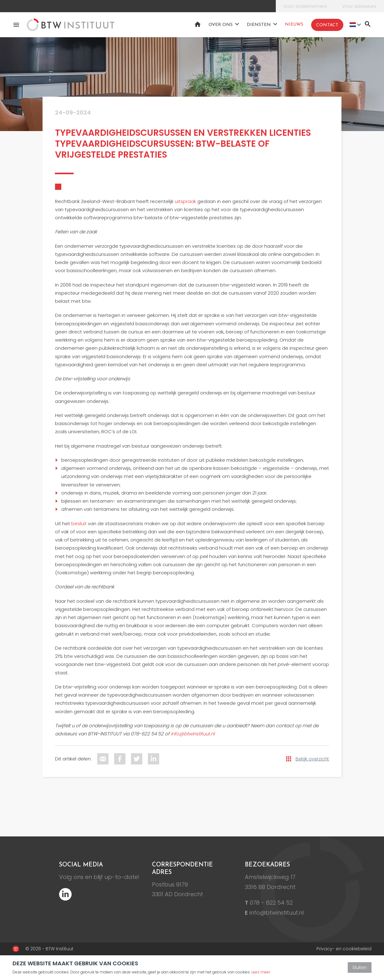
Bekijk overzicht (312, 759)
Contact (327, 25)
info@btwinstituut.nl (277, 913)
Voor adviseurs (359, 6)
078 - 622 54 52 (271, 903)
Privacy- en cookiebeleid (344, 949)
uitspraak (185, 201)
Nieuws (294, 25)
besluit (79, 523)
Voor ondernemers (305, 6)
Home (198, 24)
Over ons (221, 25)
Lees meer (261, 972)
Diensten (259, 25)
